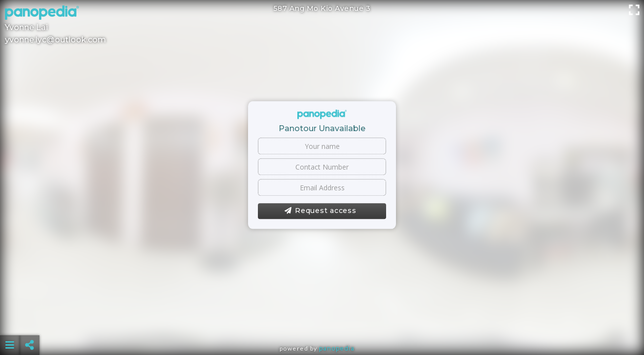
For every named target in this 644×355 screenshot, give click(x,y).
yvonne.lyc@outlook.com (55, 40)
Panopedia (337, 348)
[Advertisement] (322, 320)
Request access (320, 211)
